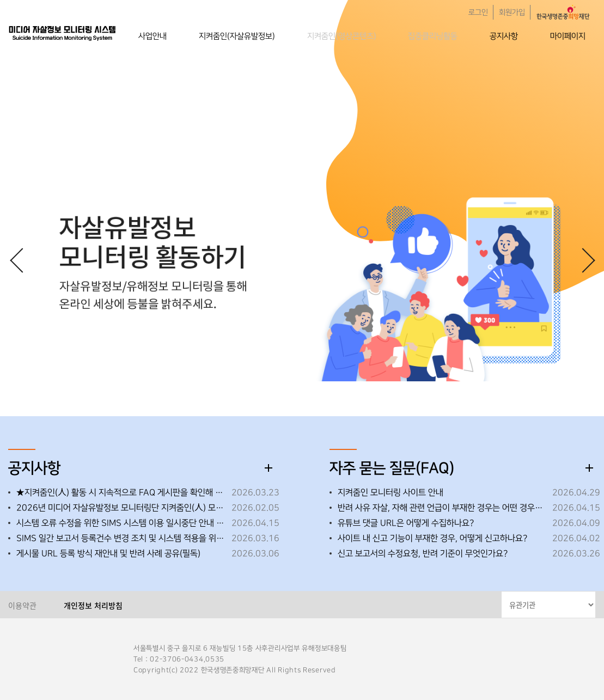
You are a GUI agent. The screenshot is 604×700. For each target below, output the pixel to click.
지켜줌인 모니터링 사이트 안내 (391, 492)
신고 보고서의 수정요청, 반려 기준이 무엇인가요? (423, 553)
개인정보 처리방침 (93, 605)
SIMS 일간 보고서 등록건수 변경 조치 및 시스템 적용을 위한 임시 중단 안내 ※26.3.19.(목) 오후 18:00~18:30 (121, 538)
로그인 (478, 13)
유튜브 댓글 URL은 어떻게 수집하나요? (406, 523)
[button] (582, 260)
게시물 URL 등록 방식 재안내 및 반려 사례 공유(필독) (108, 553)
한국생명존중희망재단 (63, 33)
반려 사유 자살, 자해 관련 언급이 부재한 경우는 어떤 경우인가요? (443, 508)
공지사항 (504, 36)
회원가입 (512, 13)
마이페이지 (568, 36)
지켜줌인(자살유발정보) (237, 36)
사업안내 (152, 36)
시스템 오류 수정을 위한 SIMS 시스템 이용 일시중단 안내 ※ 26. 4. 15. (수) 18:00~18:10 (121, 523)
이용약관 (22, 605)
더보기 (269, 468)
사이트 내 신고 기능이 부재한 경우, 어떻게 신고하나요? (432, 538)
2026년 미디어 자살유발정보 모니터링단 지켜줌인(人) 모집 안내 (121, 508)
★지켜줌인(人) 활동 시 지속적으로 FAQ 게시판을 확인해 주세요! (121, 492)
